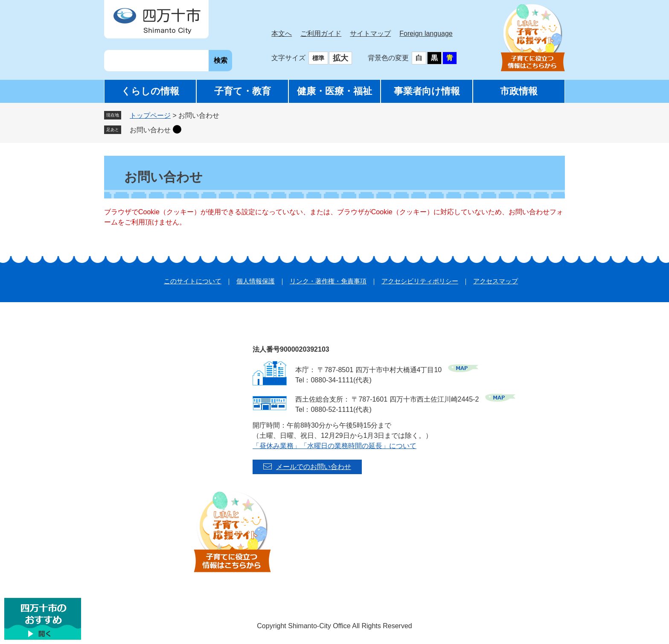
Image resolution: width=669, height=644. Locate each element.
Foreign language (426, 34)
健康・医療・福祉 (334, 91)
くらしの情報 (150, 91)
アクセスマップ (496, 281)
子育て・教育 (243, 91)
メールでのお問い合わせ (314, 467)
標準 (318, 58)
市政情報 (519, 91)
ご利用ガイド (321, 34)
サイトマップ (370, 34)
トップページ (150, 115)
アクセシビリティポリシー (420, 281)
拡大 (340, 58)
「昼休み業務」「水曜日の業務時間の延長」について (334, 446)
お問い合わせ (150, 130)
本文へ (282, 34)
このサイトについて (193, 281)
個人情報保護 (256, 281)
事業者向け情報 (427, 91)
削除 (177, 129)
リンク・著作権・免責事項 (328, 281)
